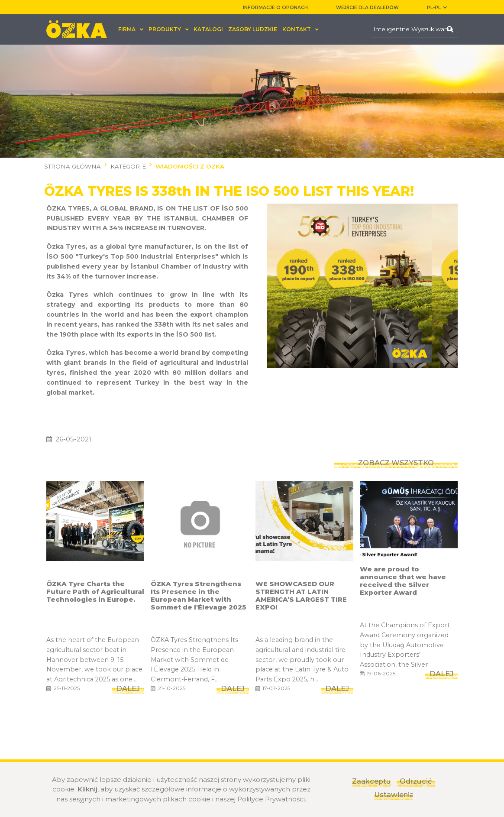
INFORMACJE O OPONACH (275, 8)
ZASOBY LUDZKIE (253, 29)
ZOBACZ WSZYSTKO (396, 453)
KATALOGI (208, 29)
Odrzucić (416, 781)
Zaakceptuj (371, 781)
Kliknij (87, 789)
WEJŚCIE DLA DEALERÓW (367, 8)
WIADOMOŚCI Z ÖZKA (190, 166)
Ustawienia (393, 794)
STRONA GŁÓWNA (73, 166)
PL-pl (437, 8)
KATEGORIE (128, 166)
